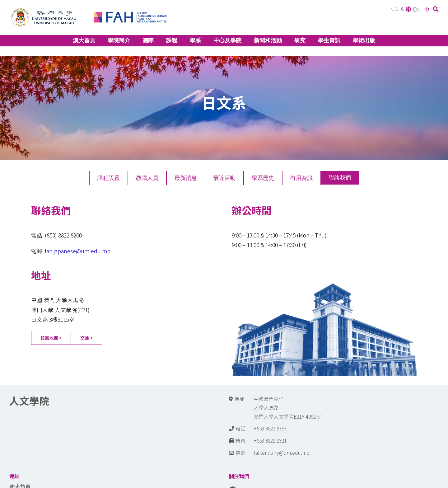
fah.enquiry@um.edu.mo (282, 453)
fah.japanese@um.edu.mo (78, 251)
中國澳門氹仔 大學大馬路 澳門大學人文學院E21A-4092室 (287, 408)
